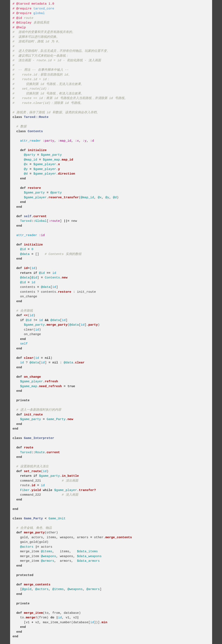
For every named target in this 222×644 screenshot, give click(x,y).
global (39, 13)
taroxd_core (44, 9)
